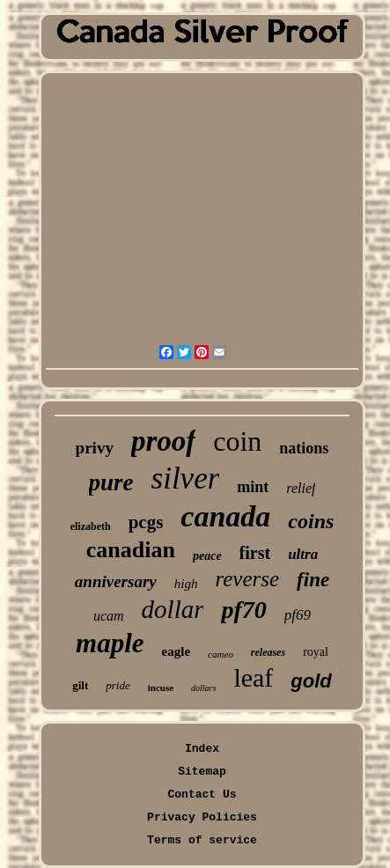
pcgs (146, 522)
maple (110, 643)
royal (316, 652)
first (255, 553)
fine (313, 580)
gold (311, 681)
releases (268, 652)
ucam (109, 616)
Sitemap (202, 772)
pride (118, 685)
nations (304, 448)
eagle (176, 651)
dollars (203, 688)
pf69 (298, 615)
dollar (173, 609)
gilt (80, 685)
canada (225, 516)
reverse (247, 579)
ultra (303, 554)
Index (202, 749)
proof (163, 441)
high (186, 584)
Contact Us (202, 794)
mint (253, 487)
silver (186, 478)
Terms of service (202, 840)
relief (301, 488)
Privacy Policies (202, 817)
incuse (161, 688)
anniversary (116, 581)
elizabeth (91, 526)
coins (311, 521)
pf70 (243, 610)
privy (95, 448)
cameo (221, 654)
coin (237, 441)
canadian (131, 550)
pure (111, 482)
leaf (253, 677)
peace (207, 556)
